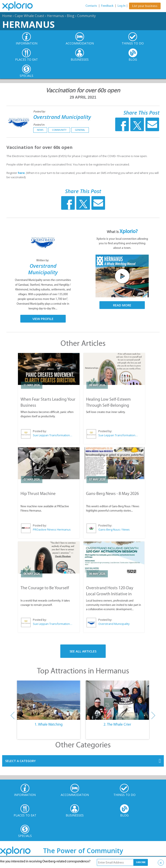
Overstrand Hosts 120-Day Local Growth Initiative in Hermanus (110, 594)
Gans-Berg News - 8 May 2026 (112, 493)
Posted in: (39, 125)
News (40, 130)
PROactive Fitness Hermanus (52, 529)
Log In (122, 6)
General (80, 130)
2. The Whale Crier (117, 724)
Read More (122, 305)
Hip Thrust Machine (38, 493)
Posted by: (40, 111)
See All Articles (83, 651)
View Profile (43, 319)
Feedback (107, 6)
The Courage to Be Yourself (45, 588)
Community (86, 16)
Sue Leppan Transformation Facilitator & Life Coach (53, 435)
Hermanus (55, 16)
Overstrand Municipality (62, 117)
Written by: (43, 260)
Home (7, 16)
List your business (145, 6)
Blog (71, 16)
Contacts (91, 6)
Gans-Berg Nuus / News (114, 529)
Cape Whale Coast (29, 16)
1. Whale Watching (49, 724)
